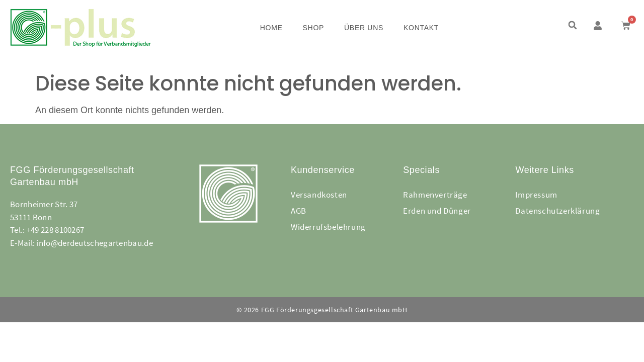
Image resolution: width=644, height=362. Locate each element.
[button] (572, 25)
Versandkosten (319, 195)
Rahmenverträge (435, 195)
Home (271, 28)
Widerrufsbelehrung (328, 227)
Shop (313, 28)
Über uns (364, 28)
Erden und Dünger (437, 211)
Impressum (536, 195)
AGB (299, 211)
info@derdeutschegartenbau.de (94, 243)
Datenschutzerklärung (557, 211)
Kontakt (421, 28)
